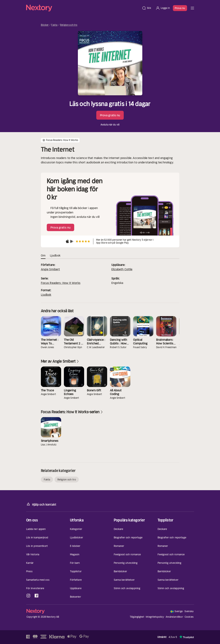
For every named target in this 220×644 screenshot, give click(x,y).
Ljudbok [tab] (55, 256)
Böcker (45, 25)
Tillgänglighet (137, 617)
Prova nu (180, 8)
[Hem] (83, 8)
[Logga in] (163, 8)
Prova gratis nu (110, 115)
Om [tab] (43, 256)
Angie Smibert (50, 269)
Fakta (54, 25)
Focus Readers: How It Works (61, 283)
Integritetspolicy (155, 617)
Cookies (189, 617)
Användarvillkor (174, 617)
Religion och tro (69, 25)
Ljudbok (46, 295)
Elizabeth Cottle (122, 269)
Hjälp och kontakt (41, 504)
